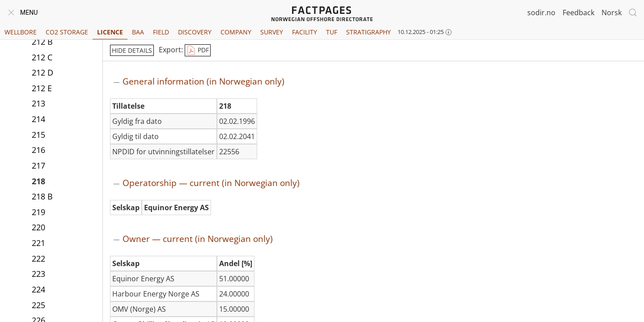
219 (38, 212)
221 (38, 243)
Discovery (195, 32)
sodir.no (541, 13)
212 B (42, 42)
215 (38, 135)
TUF (332, 32)
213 (38, 103)
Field (161, 32)
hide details (132, 50)
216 (38, 150)
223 (38, 274)
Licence (110, 32)
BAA (138, 32)
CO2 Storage (67, 32)
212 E (42, 88)
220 (38, 227)
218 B (42, 196)
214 (38, 119)
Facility (305, 32)
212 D (42, 72)
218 (38, 181)
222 (38, 258)
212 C (42, 57)
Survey (272, 32)
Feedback (578, 13)
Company (236, 32)
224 (38, 289)
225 (38, 305)
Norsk (612, 13)
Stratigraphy (369, 32)
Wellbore (21, 32)
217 (38, 165)
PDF (198, 51)
